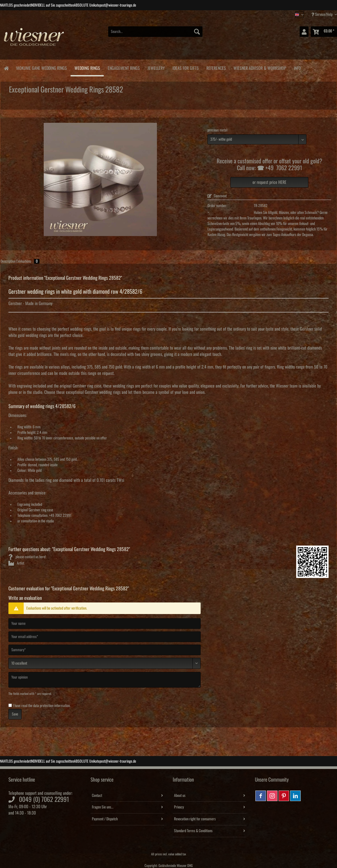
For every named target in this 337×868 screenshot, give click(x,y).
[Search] (197, 32)
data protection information (51, 706)
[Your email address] (105, 637)
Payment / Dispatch (105, 819)
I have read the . (42, 706)
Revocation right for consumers (195, 819)
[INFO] (297, 67)
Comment (217, 196)
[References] (216, 67)
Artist (16, 563)
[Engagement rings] (124, 67)
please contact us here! (27, 557)
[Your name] (105, 624)
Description (8, 261)
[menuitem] (155, 34)
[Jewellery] (156, 67)
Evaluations (28, 261)
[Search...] (155, 32)
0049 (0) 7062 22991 (44, 800)
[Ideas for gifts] (185, 67)
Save (15, 714)
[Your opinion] (105, 680)
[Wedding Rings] (87, 68)
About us (180, 796)
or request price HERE (269, 182)
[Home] (6, 68)
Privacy (179, 807)
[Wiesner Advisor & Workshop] (260, 67)
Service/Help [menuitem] (322, 14)
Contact (97, 796)
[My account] (304, 32)
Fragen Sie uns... (103, 807)
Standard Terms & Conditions (193, 831)
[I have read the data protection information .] (10, 705)
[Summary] (105, 650)
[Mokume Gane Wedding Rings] (41, 67)
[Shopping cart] (324, 32)
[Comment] (105, 663)
